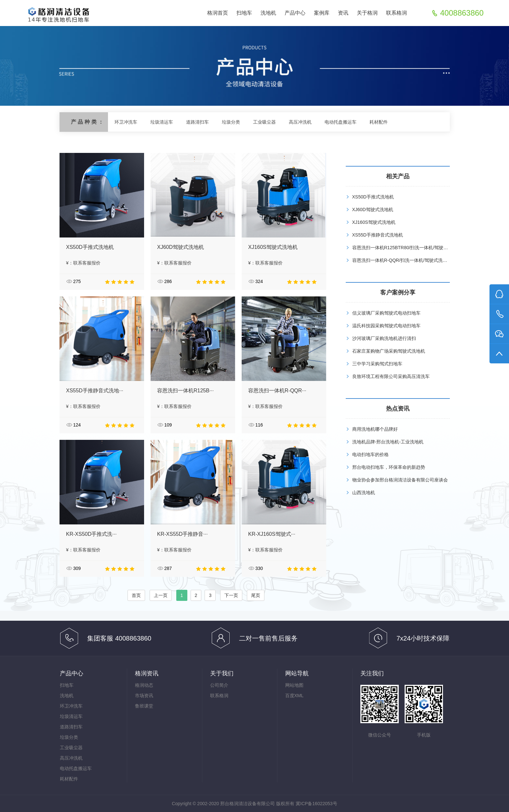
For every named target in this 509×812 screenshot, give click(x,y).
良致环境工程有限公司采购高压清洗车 (391, 376)
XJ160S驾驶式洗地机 (273, 247)
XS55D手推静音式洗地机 (378, 235)
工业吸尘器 (264, 122)
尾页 (256, 595)
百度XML (295, 696)
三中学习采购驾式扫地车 (377, 364)
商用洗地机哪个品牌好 (375, 429)
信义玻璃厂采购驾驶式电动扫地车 (386, 313)
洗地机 (268, 13)
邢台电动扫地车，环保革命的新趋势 (389, 467)
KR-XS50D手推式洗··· (91, 534)
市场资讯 (144, 696)
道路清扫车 (197, 122)
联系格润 (396, 13)
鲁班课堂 (144, 706)
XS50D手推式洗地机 (90, 247)
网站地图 (294, 685)
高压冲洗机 (300, 122)
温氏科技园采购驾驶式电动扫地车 (386, 326)
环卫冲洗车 (126, 122)
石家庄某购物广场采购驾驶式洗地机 (389, 351)
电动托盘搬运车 (341, 122)
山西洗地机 (364, 493)
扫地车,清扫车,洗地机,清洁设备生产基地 (58, 14)
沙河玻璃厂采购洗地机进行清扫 (384, 338)
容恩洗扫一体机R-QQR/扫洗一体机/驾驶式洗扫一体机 (407, 260)
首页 (136, 595)
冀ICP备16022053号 (316, 804)
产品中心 (295, 13)
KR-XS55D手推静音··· (182, 534)
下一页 (231, 595)
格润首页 (218, 13)
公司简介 (219, 685)
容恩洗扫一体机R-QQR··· (277, 391)
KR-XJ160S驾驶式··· (272, 534)
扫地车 (244, 13)
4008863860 (462, 13)
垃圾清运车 (162, 122)
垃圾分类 (231, 122)
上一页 (161, 595)
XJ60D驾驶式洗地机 (181, 247)
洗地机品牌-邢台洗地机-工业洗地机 (388, 442)
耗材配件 (379, 122)
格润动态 (144, 685)
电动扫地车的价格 (370, 454)
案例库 (322, 13)
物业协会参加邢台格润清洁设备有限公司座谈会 (400, 480)
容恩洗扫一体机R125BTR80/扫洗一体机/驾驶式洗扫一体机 (412, 248)
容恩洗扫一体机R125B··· (185, 391)
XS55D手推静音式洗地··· (95, 391)
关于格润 (367, 13)
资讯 (343, 13)
